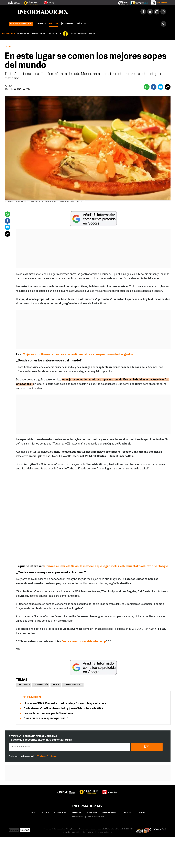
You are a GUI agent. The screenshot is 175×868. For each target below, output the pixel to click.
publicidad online (96, 817)
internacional (60, 813)
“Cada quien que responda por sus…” (46, 718)
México (53, 24)
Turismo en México (73, 685)
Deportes (76, 813)
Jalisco (41, 24)
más (81, 24)
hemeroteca (77, 817)
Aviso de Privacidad (71, 832)
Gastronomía (41, 685)
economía (140, 813)
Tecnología (91, 813)
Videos (67, 23)
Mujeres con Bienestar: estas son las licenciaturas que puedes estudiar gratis (78, 354)
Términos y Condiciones (47, 756)
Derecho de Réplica (86, 832)
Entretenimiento (110, 813)
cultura (127, 813)
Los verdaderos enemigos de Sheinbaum (48, 713)
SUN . (11, 86)
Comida (56, 685)
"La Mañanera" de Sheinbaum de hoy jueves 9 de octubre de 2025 (63, 709)
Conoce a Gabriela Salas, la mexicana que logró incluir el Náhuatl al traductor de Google (106, 566)
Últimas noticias (21, 24)
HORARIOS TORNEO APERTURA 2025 (37, 34)
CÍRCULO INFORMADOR (82, 34)
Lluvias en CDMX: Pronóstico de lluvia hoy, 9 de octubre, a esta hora (65, 704)
